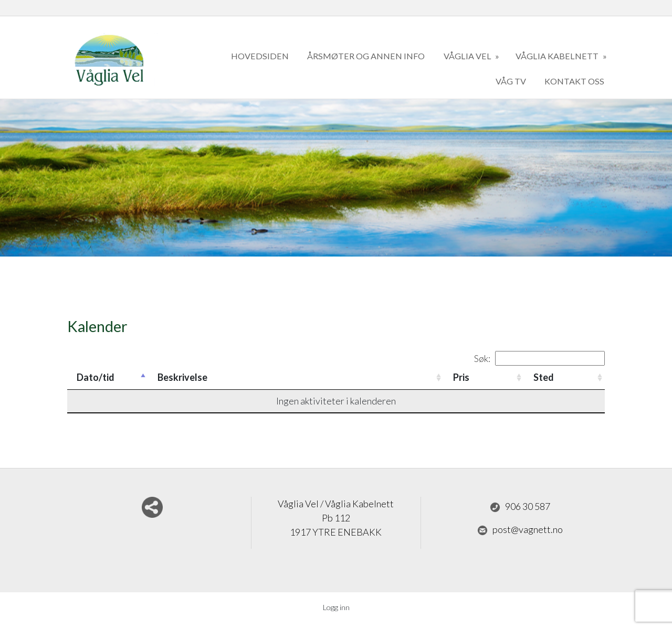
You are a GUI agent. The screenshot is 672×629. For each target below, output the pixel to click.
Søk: (539, 358)
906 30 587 (520, 507)
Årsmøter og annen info (366, 56)
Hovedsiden (260, 56)
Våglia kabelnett (558, 56)
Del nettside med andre (152, 507)
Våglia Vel (468, 56)
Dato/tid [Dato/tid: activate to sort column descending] (96, 377)
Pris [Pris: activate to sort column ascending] (461, 377)
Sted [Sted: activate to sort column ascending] (544, 377)
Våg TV (511, 81)
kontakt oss (574, 81)
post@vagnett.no (520, 530)
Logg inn (336, 607)
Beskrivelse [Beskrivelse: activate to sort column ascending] (182, 377)
